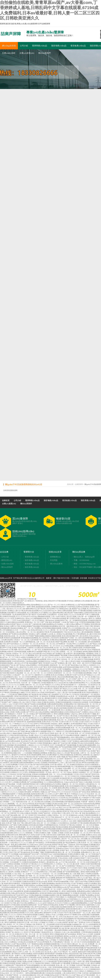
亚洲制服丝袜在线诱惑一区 (38, 772)
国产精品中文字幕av (64, 681)
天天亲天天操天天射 (9, 852)
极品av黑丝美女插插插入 (73, 700)
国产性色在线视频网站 (32, 805)
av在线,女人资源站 (55, 634)
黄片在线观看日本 (67, 926)
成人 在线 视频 (40, 778)
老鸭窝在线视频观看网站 (32, 891)
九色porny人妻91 (86, 618)
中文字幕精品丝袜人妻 (63, 609)
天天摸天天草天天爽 (19, 704)
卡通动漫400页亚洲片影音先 (44, 971)
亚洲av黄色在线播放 (60, 946)
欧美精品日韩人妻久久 (83, 628)
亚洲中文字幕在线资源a (42, 724)
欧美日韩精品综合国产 (73, 712)
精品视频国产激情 (35, 663)
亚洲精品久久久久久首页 (19, 772)
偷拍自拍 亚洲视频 (44, 677)
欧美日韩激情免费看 (34, 755)
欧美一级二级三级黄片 (15, 749)
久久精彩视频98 (29, 679)
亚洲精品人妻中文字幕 (16, 611)
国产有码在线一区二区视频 (78, 885)
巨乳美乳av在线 (57, 804)
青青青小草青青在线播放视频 (58, 882)
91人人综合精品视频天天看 (87, 960)
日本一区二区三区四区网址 (79, 940)
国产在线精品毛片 (42, 757)
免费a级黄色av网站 (23, 605)
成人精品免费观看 (90, 757)
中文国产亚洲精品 (73, 741)
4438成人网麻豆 (23, 759)
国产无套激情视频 (70, 745)
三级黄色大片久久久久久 (9, 792)
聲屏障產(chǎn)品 (40, 46)
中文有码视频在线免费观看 (82, 673)
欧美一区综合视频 (46, 930)
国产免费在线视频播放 (47, 884)
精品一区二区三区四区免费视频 (26, 677)
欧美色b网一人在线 (60, 622)
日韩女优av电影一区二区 (19, 786)
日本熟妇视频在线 (47, 683)
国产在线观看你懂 (50, 956)
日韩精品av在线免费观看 (28, 788)
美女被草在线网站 (18, 848)
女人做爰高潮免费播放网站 (78, 903)
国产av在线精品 (38, 843)
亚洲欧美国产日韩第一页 (68, 638)
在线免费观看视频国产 (31, 689)
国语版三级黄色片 (9, 698)
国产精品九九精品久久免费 (9, 917)
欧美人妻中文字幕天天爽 (84, 626)
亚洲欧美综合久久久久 (32, 926)
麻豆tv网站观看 (20, 845)
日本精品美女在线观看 (80, 702)
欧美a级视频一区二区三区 (79, 833)
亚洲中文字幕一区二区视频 (89, 667)
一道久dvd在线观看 (32, 889)
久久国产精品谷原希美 (18, 944)
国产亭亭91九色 (32, 712)
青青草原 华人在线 (17, 813)
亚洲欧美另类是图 (9, 616)
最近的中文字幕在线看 (12, 905)
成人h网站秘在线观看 (82, 706)
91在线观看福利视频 (88, 661)
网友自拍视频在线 (67, 755)
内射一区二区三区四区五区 (27, 815)
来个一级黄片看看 (29, 607)
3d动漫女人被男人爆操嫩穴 (38, 634)
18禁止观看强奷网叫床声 (90, 790)
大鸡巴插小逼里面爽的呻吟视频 (87, 829)
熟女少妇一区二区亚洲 (65, 720)
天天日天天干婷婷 (61, 903)
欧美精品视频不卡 (90, 809)
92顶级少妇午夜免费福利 (54, 936)
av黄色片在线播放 (27, 657)
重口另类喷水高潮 (73, 618)
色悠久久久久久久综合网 (72, 614)
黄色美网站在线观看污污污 (20, 913)
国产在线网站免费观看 (31, 837)
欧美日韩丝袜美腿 (68, 636)
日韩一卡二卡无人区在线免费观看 (61, 774)
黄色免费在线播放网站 (73, 731)
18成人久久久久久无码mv (48, 841)
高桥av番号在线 (30, 823)
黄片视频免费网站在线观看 (67, 650)
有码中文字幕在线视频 (85, 659)
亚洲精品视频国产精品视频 (30, 626)
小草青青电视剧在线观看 (48, 837)
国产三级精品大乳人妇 (17, 702)
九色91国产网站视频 (83, 965)
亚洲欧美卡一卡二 (27, 872)
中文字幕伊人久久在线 (54, 922)
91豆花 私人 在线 (51, 952)
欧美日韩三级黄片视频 (57, 757)
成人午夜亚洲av (33, 613)
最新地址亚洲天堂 (63, 811)
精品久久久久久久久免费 (46, 749)
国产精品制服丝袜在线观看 (84, 919)
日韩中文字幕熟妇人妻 (27, 924)
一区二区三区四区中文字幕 (9, 856)
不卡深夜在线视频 (63, 940)
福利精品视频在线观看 (90, 652)
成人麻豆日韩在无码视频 (24, 880)
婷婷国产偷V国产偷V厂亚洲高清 (63, 845)
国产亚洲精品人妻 (59, 654)
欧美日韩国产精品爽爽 (59, 642)
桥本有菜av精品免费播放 (11, 971)
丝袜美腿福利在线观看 (72, 802)
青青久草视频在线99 (57, 934)
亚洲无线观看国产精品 (79, 724)
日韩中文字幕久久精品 (33, 702)
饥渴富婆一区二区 (30, 671)
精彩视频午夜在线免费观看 (17, 745)
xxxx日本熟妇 (47, 654)
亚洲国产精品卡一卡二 (59, 880)
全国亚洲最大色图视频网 (90, 915)
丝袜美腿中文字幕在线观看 (17, 613)
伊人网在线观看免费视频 (21, 907)
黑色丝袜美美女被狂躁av (19, 735)
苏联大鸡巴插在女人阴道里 (49, 689)
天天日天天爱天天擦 (90, 889)
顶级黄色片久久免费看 (42, 675)
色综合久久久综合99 (43, 726)
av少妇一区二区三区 (61, 648)
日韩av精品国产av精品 (19, 858)
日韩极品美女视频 (57, 607)
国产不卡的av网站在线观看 (56, 618)
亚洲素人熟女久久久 (36, 735)
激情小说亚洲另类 (17, 720)
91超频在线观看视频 (19, 817)
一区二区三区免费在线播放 (59, 874)
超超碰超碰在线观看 (43, 607)
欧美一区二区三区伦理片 (29, 887)
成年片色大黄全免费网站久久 (27, 903)
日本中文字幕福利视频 (92, 663)
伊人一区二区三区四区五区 (70, 776)
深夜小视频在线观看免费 (35, 710)
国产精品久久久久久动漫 (68, 689)
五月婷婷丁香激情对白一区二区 (68, 759)
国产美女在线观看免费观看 (60, 901)
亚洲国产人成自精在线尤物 (33, 720)
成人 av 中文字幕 (61, 862)
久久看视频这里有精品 (77, 761)
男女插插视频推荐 (56, 632)
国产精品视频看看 (47, 805)
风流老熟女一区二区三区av (50, 646)
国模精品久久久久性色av (74, 809)
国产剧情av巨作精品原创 (49, 905)
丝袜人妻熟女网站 (77, 737)
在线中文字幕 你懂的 (57, 897)
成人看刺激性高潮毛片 (49, 698)
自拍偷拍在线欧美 (94, 620)
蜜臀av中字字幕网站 (83, 624)
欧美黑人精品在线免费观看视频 (62, 677)
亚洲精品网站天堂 (70, 704)
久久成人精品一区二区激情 (48, 788)
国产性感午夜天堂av (84, 650)
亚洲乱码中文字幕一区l (89, 671)
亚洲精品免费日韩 (6, 722)
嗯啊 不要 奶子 (19, 650)
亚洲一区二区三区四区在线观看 (86, 733)
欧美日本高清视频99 (72, 786)
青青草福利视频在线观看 (55, 786)
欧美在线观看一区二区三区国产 (66, 679)
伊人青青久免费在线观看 (63, 611)
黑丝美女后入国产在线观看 (69, 831)
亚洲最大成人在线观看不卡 (52, 694)
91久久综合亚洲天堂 (46, 611)
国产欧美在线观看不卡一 (69, 685)
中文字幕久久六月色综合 (71, 694)
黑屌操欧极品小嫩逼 (17, 692)
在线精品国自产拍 (61, 620)
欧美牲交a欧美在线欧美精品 (35, 829)
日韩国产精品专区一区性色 (32, 761)
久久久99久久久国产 (52, 794)
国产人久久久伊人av (51, 807)
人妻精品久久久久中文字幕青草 (83, 669)
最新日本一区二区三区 (33, 685)
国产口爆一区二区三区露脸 (90, 977)
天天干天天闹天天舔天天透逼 (77, 868)
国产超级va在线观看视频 (31, 646)
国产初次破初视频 (65, 747)
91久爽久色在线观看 (48, 965)
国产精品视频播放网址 (62, 737)
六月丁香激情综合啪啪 (35, 944)
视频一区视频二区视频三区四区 (58, 833)
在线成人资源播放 (87, 769)
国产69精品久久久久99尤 (51, 685)
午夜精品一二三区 (57, 661)
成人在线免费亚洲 (17, 891)
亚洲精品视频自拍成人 (22, 747)
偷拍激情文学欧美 (43, 632)
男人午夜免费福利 (79, 634)
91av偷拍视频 (67, 634)
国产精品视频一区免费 (13, 784)
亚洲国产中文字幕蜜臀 (39, 769)
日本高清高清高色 (18, 661)
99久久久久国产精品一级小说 (88, 878)
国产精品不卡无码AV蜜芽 (37, 614)
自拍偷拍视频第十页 (9, 769)
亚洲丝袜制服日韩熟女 (60, 967)
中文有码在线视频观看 (66, 800)
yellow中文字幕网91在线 (72, 915)
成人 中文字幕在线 (94, 720)
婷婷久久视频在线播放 (14, 733)
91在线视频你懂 (56, 671)
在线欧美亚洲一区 (35, 696)
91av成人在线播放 (41, 763)
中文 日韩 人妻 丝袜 (78, 813)
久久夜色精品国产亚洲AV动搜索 (57, 962)
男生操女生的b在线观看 (86, 743)
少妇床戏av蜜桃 (31, 661)
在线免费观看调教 (15, 846)
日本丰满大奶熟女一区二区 (59, 765)
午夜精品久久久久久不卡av (23, 724)
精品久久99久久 (18, 952)
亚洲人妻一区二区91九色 (57, 917)
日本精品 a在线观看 (32, 708)
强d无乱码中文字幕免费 (27, 958)
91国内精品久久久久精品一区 (80, 899)
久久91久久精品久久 (66, 657)
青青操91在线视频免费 (12, 638)
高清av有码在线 (36, 630)
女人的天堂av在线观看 (84, 936)
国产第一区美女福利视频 (26, 809)
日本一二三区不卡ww (13, 620)
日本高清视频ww (95, 702)
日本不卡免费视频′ (18, 876)
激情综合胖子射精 (79, 807)
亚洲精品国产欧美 (46, 708)
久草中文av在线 (34, 780)
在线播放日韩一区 (78, 924)
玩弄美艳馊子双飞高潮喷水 (40, 640)
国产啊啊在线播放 (21, 694)
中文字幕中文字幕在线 (86, 796)
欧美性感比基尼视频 (31, 611)
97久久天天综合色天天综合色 (26, 616)
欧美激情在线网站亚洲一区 (30, 905)
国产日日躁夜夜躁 (68, 866)
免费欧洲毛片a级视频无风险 (37, 652)
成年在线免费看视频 (85, 638)
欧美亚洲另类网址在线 (48, 893)
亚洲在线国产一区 (28, 620)
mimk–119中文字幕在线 (8, 759)
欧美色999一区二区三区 (77, 862)
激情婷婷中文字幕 (50, 913)
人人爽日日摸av (69, 624)
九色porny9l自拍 (70, 782)
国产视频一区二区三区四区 (35, 876)
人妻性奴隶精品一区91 (26, 778)
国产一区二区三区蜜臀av (33, 628)
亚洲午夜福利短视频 (55, 667)
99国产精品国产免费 (30, 790)
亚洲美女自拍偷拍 (82, 607)
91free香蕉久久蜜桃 (44, 815)
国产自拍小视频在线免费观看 (29, 839)
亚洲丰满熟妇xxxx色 (59, 887)
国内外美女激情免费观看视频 (60, 767)
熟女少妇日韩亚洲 (35, 654)
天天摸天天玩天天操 (25, 765)
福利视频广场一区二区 (50, 771)
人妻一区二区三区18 (43, 642)
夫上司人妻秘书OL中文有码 (23, 667)
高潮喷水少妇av (88, 712)
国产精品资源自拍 (69, 718)
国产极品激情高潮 (90, 948)
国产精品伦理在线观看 (90, 630)
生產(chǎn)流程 (9, 53)
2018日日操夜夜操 (91, 765)
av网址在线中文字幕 (17, 737)
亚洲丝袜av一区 (84, 685)
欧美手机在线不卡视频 (43, 804)
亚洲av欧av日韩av (62, 848)
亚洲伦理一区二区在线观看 (45, 924)
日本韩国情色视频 (89, 648)
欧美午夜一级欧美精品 (67, 626)
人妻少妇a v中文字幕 (21, 663)
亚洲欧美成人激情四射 (82, 755)
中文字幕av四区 (60, 920)
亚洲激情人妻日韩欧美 (12, 954)
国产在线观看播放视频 (71, 872)
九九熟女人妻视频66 (11, 751)
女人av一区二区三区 (28, 798)
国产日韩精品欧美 (57, 726)
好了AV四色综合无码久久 (51, 819)
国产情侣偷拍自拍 (24, 852)
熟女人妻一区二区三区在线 (64, 733)
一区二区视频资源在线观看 (78, 620)
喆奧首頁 (6, 500)
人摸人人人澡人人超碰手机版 (39, 767)
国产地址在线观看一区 (75, 887)
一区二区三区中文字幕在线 (52, 691)
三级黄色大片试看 (33, 648)
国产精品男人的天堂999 (46, 609)
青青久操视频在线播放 (78, 698)
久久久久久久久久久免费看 (15, 685)
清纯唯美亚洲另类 (51, 858)
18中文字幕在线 (25, 751)
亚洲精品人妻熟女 (44, 915)
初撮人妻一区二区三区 (82, 677)
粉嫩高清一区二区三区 (89, 735)
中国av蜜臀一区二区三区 (71, 769)
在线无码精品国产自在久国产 (29, 854)
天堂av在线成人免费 (65, 858)
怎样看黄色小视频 (38, 792)
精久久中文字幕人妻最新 (56, 652)
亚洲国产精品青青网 (19, 648)
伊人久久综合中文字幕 (41, 856)
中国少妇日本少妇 (70, 632)
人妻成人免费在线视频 (10, 958)
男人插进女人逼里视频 (71, 876)
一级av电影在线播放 (60, 930)
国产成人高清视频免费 (90, 856)
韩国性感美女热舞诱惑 (12, 884)
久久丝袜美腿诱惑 (17, 671)
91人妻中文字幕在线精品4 (13, 689)
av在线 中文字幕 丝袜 (82, 817)
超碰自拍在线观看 (18, 622)
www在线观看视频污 (29, 846)
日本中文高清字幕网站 (55, 977)
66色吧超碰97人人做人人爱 (55, 692)
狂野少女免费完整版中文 (51, 755)
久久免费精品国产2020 (73, 897)
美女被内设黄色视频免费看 (86, 745)
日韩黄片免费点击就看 (17, 712)
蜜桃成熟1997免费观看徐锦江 (66, 878)
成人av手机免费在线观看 (11, 741)
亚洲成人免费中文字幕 (12, 626)
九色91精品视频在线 (60, 854)
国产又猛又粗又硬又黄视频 (67, 743)
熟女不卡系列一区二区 (28, 811)
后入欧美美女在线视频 (56, 796)
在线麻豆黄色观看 (24, 792)
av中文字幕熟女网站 (51, 747)
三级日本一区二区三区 (68, 839)
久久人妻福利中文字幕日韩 (17, 755)
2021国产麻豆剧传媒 (72, 753)
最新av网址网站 (58, 613)
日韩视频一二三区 (9, 802)
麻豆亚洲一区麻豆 (79, 864)
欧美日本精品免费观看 (90, 692)
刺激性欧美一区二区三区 (58, 665)
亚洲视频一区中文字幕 (33, 938)
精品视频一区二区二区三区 (26, 673)
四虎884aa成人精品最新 (41, 901)
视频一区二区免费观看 (88, 831)
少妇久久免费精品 (10, 942)
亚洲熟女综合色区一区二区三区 (13, 889)
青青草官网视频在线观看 (9, 778)
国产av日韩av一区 (79, 907)
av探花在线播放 (26, 954)
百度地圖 (75, 578)
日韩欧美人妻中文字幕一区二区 (26, 950)
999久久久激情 (5, 622)
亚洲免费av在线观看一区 (13, 642)
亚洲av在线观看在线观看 (77, 655)
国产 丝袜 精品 (47, 622)
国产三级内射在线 (35, 624)
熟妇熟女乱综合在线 (63, 884)
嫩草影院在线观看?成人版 (53, 718)
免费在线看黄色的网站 (77, 683)
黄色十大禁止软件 (12, 757)
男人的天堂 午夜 (47, 946)
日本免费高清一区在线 (55, 614)
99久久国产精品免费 (10, 815)
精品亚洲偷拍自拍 (60, 729)
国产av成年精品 (70, 607)
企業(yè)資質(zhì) (27, 53)
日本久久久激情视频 (43, 798)
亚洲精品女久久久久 (36, 718)
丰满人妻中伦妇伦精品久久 (12, 644)
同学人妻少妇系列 (82, 636)
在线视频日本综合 (44, 661)
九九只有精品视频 (67, 646)
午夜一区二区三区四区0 (45, 673)
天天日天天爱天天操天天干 (28, 669)
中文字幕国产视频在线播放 (35, 636)
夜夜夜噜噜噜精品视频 (76, 946)
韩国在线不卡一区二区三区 (64, 817)
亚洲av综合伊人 (6, 848)
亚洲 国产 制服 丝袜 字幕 (15, 823)
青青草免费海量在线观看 (16, 771)
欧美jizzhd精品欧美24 (12, 887)
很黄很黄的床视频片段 (17, 708)
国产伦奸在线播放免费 (73, 692)
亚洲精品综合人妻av (22, 618)
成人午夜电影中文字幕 (87, 798)
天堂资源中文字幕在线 (67, 825)
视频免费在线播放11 (58, 712)
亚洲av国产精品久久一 (31, 733)
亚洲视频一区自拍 (79, 850)
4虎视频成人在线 (92, 654)
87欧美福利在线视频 (30, 915)
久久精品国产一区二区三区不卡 (22, 675)
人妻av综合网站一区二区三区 (25, 632)
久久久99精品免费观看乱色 (53, 782)
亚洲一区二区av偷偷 (10, 726)
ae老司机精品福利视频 (71, 667)
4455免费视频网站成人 (81, 778)
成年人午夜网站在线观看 (90, 874)
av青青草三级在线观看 (10, 763)
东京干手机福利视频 (36, 940)
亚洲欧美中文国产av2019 (47, 669)
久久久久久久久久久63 (13, 646)
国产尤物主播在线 (24, 731)
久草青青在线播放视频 (87, 622)
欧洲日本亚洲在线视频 (63, 924)
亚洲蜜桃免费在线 (51, 852)
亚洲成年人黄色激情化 (58, 739)
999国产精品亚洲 (16, 679)
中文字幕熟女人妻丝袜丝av (44, 620)
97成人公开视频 (57, 915)
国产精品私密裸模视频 (86, 605)
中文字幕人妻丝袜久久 (28, 870)
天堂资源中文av (48, 663)
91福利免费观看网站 (46, 729)
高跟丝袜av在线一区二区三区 (14, 636)
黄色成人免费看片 (47, 899)
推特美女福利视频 (88, 763)
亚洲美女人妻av (16, 659)
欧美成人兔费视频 (43, 958)
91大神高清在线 (52, 960)
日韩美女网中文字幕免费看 (61, 963)
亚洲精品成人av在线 (76, 815)
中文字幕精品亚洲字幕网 (51, 938)
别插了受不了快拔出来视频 (50, 926)
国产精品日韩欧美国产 (91, 846)
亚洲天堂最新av (64, 698)
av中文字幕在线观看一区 (33, 819)
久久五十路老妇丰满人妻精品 (40, 963)
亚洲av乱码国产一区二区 (37, 911)
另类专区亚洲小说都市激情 (56, 835)
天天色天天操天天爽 (21, 930)
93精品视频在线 (81, 691)
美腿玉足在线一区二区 (23, 928)
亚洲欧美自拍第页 (48, 702)
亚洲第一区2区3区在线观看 (50, 776)
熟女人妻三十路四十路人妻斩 (79, 962)
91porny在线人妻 (88, 700)
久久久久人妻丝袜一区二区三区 (54, 630)
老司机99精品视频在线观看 (52, 628)
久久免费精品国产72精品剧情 (13, 965)
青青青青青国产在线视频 (53, 954)
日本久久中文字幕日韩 (17, 878)
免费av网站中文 (31, 609)
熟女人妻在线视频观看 (85, 632)
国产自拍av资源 (84, 792)
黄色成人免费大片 (26, 917)
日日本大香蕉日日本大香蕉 (35, 692)
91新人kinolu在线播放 (74, 739)
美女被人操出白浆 (71, 928)
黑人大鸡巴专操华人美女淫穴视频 (64, 616)
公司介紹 (24, 46)
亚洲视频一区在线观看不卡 (12, 862)
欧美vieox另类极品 (57, 675)
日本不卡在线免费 (56, 745)
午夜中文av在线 (92, 858)
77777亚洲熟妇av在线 (53, 751)
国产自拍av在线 (25, 909)
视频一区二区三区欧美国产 (91, 854)
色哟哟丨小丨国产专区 (33, 650)
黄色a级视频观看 (75, 827)
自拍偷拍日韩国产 (79, 858)
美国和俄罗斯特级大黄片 (31, 784)
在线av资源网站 (31, 665)
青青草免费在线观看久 (20, 911)
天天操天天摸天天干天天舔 (68, 722)
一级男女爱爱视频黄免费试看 (34, 973)
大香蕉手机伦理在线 (21, 696)
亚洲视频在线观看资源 (51, 944)
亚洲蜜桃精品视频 (10, 753)
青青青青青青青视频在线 (65, 706)
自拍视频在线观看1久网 (70, 751)
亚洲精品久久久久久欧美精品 (80, 788)
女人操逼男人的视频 (13, 872)
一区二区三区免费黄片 (10, 909)
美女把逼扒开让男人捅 (29, 741)
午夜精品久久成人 (60, 932)
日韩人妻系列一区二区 (10, 924)
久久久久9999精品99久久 (46, 864)
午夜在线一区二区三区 (69, 659)
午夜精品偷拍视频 (24, 794)
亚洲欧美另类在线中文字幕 (67, 687)
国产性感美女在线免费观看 (18, 634)
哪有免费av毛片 (25, 835)
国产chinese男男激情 (41, 942)
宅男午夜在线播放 (81, 800)
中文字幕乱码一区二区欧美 (12, 776)
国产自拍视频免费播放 (74, 630)
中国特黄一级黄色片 (88, 802)
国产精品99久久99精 (58, 741)
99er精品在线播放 (17, 628)
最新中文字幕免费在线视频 (82, 611)
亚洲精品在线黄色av (77, 765)
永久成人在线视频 (52, 850)
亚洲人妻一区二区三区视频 (17, 687)
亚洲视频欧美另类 (48, 761)
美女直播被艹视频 (6, 667)
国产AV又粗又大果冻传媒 (68, 716)
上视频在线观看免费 (31, 967)
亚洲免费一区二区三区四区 (30, 946)
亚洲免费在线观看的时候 (83, 780)
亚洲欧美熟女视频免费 (58, 640)
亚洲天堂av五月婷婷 (47, 733)
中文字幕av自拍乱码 (50, 687)
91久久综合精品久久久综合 (46, 811)
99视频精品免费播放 (49, 681)
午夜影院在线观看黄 (91, 815)
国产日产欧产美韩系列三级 (86, 718)
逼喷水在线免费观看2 (18, 800)
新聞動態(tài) (55, 557)
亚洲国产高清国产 (68, 691)
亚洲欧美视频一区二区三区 (68, 771)
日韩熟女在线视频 (13, 864)
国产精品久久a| (72, 622)
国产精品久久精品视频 (84, 782)
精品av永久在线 (72, 917)
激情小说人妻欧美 (32, 706)
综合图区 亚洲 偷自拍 (35, 687)
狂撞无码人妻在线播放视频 (76, 654)
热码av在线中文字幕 (38, 835)
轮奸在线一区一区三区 (42, 880)
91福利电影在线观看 (46, 920)
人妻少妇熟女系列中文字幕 (71, 973)
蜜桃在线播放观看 (50, 720)
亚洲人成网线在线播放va (49, 780)
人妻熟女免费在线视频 (87, 872)
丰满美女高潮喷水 (84, 687)
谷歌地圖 (83, 578)
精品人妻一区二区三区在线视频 (69, 852)
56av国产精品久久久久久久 (70, 819)
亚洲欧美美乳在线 (12, 835)
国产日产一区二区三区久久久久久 (46, 657)
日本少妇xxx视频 (16, 837)
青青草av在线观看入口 (73, 790)
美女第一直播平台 (9, 827)
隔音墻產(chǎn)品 (59, 46)
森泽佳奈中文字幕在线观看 (20, 691)
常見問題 (54, 560)
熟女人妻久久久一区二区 (76, 729)
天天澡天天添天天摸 (64, 913)
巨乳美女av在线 (41, 882)
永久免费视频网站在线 (38, 618)
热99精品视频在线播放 (53, 829)
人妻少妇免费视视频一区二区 (27, 716)
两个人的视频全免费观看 (18, 782)
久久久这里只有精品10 (35, 821)
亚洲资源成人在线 (87, 819)
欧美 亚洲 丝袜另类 (66, 860)
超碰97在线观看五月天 (47, 706)
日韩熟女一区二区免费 (55, 700)
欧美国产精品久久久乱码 (19, 624)
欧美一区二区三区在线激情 (80, 728)
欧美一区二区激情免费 (79, 696)
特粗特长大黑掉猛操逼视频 (17, 652)
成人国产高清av (19, 665)
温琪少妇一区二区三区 (15, 807)
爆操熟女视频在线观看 (53, 636)
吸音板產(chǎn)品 (78, 46)
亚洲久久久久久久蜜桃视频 (24, 655)
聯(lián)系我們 (44, 53)
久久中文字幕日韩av (66, 780)
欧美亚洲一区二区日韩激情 (78, 911)
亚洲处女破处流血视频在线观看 (17, 780)
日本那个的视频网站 (64, 669)
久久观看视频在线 (29, 642)
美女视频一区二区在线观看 (77, 642)
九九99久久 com (6, 704)
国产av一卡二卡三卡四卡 (56, 605)
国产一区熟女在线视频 (81, 860)
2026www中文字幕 (7, 650)
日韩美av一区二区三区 (21, 640)
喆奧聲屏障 (79, 484)
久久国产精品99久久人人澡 (87, 710)
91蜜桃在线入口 (72, 605)
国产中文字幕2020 (32, 878)
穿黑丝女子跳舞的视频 (88, 786)
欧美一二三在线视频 (25, 753)
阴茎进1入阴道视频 (17, 829)
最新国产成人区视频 (79, 609)
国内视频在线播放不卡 (64, 893)
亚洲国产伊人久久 (68, 628)
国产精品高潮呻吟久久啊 (74, 757)
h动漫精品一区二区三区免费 (88, 772)
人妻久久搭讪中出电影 (8, 605)
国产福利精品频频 (18, 729)
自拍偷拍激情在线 (22, 698)
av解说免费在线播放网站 (88, 741)
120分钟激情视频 (57, 802)
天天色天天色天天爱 (80, 774)
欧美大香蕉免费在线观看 (26, 726)
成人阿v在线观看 (72, 798)
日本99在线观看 (43, 665)
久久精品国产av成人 (39, 977)
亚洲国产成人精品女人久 (11, 850)
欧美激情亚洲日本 (21, 614)
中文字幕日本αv (11, 731)
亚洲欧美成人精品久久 (56, 753)
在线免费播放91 (8, 677)
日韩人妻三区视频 (80, 657)
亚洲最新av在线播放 (40, 796)
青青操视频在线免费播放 (49, 626)
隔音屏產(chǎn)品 (88, 500)
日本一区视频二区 (32, 729)
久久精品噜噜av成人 (41, 872)
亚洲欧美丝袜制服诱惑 (63, 702)
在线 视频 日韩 (34, 930)
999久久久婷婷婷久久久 (81, 644)
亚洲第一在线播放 (78, 749)
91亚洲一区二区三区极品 (26, 714)
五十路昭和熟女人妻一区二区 (51, 866)
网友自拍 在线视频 (19, 710)
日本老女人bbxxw (21, 831)
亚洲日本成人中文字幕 (50, 722)
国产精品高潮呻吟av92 (62, 805)
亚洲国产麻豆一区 (66, 850)
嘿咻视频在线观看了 (45, 616)
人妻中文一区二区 (86, 753)
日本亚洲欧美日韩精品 (13, 841)
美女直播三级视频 (56, 872)
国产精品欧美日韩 (35, 694)
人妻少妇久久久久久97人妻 (15, 609)
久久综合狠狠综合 (44, 671)
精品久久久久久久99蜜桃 (13, 790)
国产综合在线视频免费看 (24, 868)
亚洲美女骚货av (29, 885)
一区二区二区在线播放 (74, 652)
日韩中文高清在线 (45, 845)
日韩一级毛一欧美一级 (76, 663)
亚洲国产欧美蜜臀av (79, 747)
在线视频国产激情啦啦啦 (72, 671)
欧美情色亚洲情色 (15, 607)
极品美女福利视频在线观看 (63, 708)
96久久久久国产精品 (19, 743)
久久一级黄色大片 (58, 731)
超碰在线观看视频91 (26, 763)
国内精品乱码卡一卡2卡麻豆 (79, 967)
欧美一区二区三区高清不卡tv (25, 728)
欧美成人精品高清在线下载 (72, 954)
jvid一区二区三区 (81, 944)
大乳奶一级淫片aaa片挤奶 (78, 882)
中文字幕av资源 (35, 698)
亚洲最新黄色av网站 (49, 650)
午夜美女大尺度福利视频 (50, 831)
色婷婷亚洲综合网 (37, 794)
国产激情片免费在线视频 (19, 825)
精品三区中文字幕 (65, 807)
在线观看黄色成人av (63, 696)
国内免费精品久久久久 (39, 605)
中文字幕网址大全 (45, 613)
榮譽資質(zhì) (7, 560)
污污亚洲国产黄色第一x (12, 975)
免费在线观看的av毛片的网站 (52, 624)
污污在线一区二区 (37, 747)
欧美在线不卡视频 (35, 681)
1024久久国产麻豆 (53, 659)
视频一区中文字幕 (88, 827)
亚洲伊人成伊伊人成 (75, 846)
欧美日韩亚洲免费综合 (52, 735)
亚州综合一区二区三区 (47, 644)
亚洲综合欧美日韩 (91, 613)
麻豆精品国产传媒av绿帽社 (74, 613)
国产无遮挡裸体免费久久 (44, 714)
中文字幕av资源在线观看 (18, 936)
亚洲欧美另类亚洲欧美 (39, 700)
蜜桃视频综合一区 (30, 749)
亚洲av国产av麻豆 (27, 971)
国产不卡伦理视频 (12, 854)
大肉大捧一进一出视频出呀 (87, 616)
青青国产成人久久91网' (85, 934)
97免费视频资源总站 (51, 825)
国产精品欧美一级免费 (30, 841)
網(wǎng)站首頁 (9, 46)
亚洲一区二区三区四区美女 (73, 804)
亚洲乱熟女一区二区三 (33, 622)
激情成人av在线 (69, 936)
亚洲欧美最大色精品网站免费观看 (34, 659)
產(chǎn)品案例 (56, 564)
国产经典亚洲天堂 (20, 722)
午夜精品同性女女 (24, 700)
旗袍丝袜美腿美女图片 (74, 909)
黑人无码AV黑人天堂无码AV (49, 638)
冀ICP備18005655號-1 (62, 578)
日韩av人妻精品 (72, 772)
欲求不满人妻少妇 (75, 763)
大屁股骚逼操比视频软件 (83, 646)
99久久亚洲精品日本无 (69, 710)
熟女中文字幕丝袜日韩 (27, 757)
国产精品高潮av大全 (75, 665)
